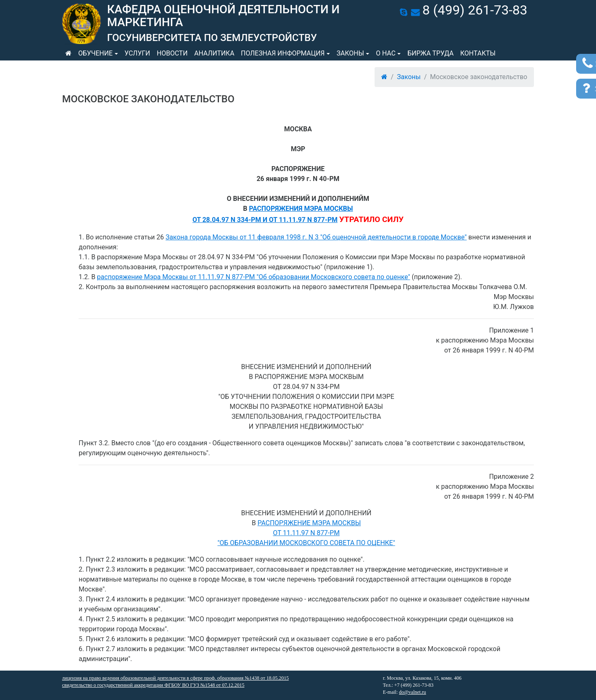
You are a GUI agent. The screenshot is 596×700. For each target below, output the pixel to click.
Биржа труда (430, 53)
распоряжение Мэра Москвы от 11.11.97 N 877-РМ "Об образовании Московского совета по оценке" (253, 277)
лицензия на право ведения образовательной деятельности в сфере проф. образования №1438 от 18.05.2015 (175, 678)
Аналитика (214, 53)
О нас (386, 53)
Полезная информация (283, 53)
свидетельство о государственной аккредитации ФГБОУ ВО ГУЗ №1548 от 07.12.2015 (153, 685)
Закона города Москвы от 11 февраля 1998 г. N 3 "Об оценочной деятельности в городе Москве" (316, 237)
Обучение (95, 53)
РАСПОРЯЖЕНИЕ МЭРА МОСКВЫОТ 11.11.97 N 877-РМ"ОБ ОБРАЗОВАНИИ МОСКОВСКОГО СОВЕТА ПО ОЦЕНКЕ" (306, 533)
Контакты (478, 53)
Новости (172, 53)
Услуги (137, 53)
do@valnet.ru (412, 692)
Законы (350, 53)
